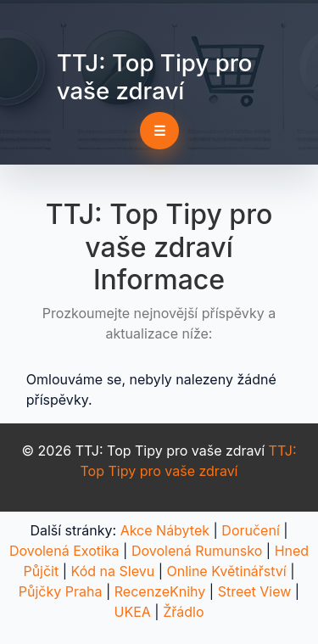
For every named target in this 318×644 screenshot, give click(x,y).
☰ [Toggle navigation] (159, 131)
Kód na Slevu (113, 571)
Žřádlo (183, 612)
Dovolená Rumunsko (197, 551)
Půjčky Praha (61, 591)
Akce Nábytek (165, 530)
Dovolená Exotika (64, 551)
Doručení (250, 530)
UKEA (133, 612)
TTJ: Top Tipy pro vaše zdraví (155, 77)
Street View (255, 591)
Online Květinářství (226, 571)
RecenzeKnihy (160, 591)
